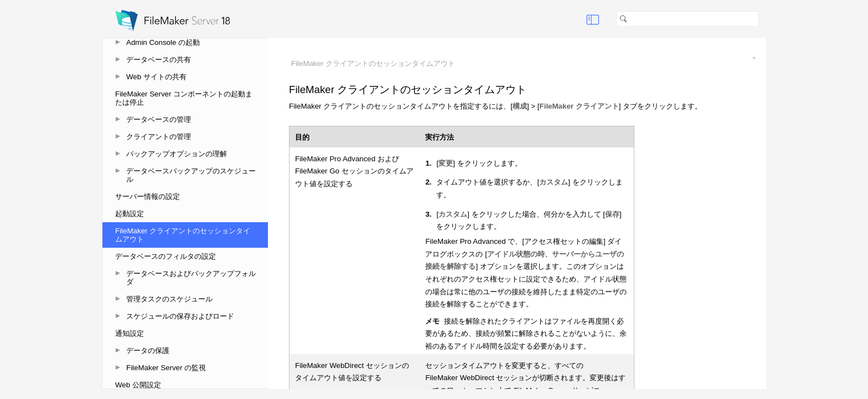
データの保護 (148, 351)
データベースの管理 (159, 119)
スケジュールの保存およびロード (180, 316)
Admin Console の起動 (163, 42)
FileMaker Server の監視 (166, 368)
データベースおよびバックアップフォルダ (191, 278)
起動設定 (130, 214)
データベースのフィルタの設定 (166, 256)
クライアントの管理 (159, 137)
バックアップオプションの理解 (177, 154)
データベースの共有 (159, 60)
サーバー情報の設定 (148, 196)
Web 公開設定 (138, 385)
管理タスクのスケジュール (169, 299)
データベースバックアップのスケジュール (191, 175)
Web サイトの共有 (156, 77)
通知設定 (130, 333)
